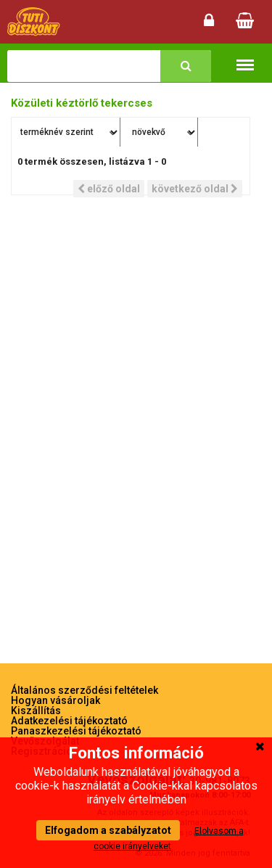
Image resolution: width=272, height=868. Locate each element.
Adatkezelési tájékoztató (69, 721)
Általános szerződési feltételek (85, 690)
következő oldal (195, 189)
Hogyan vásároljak (55, 700)
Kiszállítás (36, 711)
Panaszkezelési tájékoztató (76, 731)
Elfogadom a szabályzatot (108, 830)
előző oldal (109, 189)
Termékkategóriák (245, 58)
